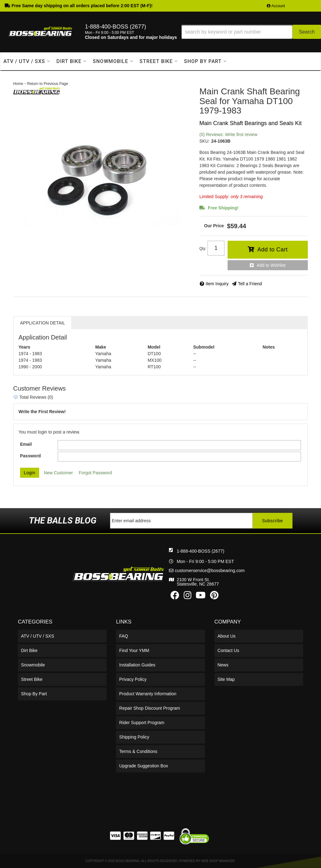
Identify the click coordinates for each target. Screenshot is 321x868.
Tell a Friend (250, 284)
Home (18, 84)
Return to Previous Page (47, 84)
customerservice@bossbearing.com (210, 571)
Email (26, 444)
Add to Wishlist (271, 265)
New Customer (58, 473)
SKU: (205, 141)
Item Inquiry (217, 284)
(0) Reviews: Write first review (228, 134)
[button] (251, 32)
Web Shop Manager (218, 861)
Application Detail (42, 323)
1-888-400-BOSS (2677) (201, 551)
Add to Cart (273, 250)
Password (30, 456)
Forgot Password (95, 473)
